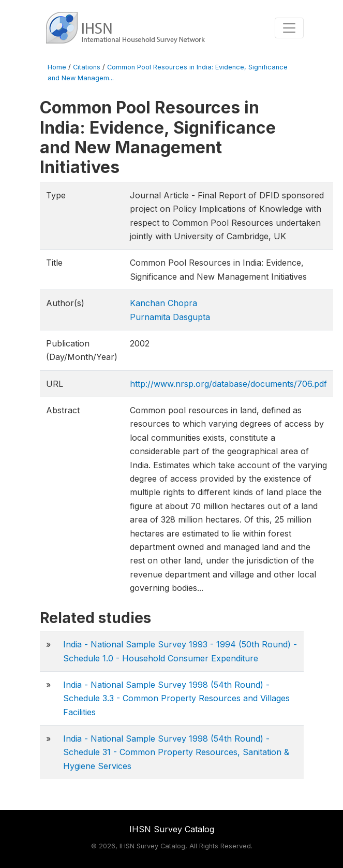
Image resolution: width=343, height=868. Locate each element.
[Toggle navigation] (289, 28)
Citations (87, 67)
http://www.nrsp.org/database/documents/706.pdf (228, 384)
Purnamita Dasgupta (170, 317)
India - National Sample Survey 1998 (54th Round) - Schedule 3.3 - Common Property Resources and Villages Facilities (176, 698)
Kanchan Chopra (163, 303)
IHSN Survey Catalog (172, 829)
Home (57, 67)
